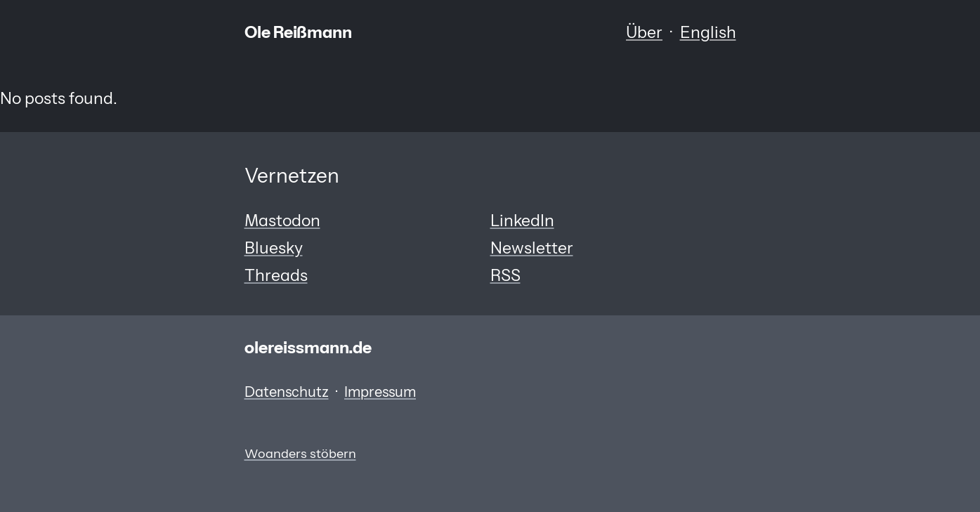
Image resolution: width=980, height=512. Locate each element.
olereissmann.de (308, 348)
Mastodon (282, 221)
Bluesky (274, 248)
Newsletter (532, 248)
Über (644, 32)
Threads (276, 275)
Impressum (380, 392)
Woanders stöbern (300, 453)
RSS (505, 275)
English (708, 32)
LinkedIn (522, 221)
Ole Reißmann (298, 32)
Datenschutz (287, 392)
